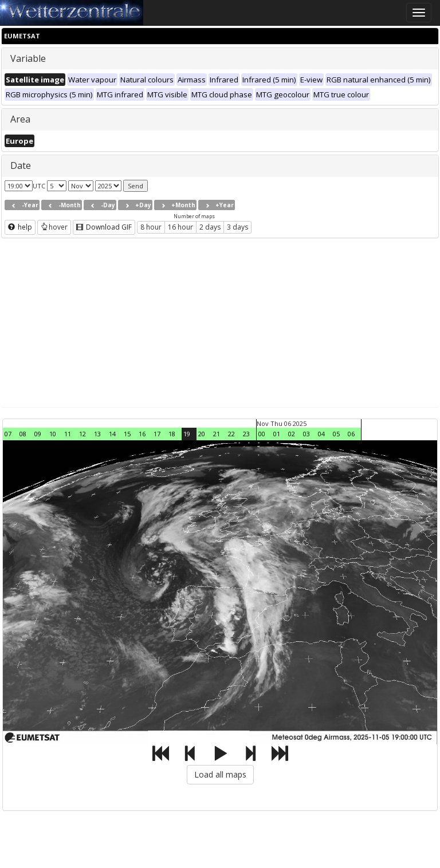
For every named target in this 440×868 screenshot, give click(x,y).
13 (97, 434)
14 (112, 434)
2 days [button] (210, 227)
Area (20, 119)
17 (157, 434)
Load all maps (220, 774)
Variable (28, 58)
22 (231, 434)
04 (321, 434)
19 (187, 434)
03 (307, 434)
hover (54, 227)
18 (172, 434)
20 (202, 434)
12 (82, 434)
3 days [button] (237, 227)
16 (142, 434)
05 (336, 434)
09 (38, 434)
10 (53, 434)
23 (246, 434)
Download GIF (104, 227)
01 (277, 434)
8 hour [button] (151, 227)
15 (127, 434)
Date (21, 165)
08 (23, 434)
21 (217, 434)
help (20, 227)
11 (68, 434)
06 (351, 434)
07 (8, 434)
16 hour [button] (180, 227)
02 (292, 434)
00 (262, 434)
